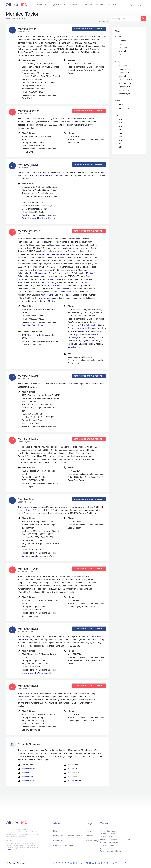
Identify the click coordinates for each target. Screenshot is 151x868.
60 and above (124, 108)
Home (56, 830)
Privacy (89, 835)
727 (120, 130)
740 (120, 133)
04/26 (112, 833)
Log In (131, 5)
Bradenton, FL (124, 66)
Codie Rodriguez (58, 254)
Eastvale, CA (124, 73)
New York (122, 51)
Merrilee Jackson (72, 781)
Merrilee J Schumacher (90, 328)
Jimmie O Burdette (34, 510)
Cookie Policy (92, 840)
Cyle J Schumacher (39, 273)
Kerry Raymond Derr (62, 292)
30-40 (121, 105)
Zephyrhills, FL (125, 94)
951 (120, 144)
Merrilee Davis (26, 777)
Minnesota (123, 48)
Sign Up (142, 5)
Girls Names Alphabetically (111, 845)
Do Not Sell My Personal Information (70, 835)
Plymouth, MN (124, 87)
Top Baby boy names (108, 842)
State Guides (41, 5)
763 (120, 137)
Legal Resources (58, 5)
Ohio (121, 55)
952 (120, 147)
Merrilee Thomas (27, 781)
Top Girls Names (106, 848)
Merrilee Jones (26, 773)
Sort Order (103, 22)
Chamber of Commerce (93, 5)
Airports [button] (111, 5)
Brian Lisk (45, 254)
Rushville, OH (124, 90)
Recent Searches (107, 830)
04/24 (107, 836)
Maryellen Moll (47, 295)
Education (74, 5)
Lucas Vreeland (96, 637)
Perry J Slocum (55, 176)
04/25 (101, 836)
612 (120, 123)
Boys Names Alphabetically (111, 851)
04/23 (112, 836)
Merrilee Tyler (71, 769)
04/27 (107, 833)
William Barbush (25, 640)
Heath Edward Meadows (53, 286)
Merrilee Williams (27, 769)
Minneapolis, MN (125, 80)
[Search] (126, 19)
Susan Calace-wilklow (38, 176)
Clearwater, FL (124, 69)
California (122, 41)
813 (120, 140)
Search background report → (89, 29)
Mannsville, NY (125, 76)
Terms (89, 830)
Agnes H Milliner (47, 279)
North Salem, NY (125, 83)
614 (120, 126)
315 (120, 119)
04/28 (101, 833)
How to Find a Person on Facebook (115, 839)
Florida (121, 44)
